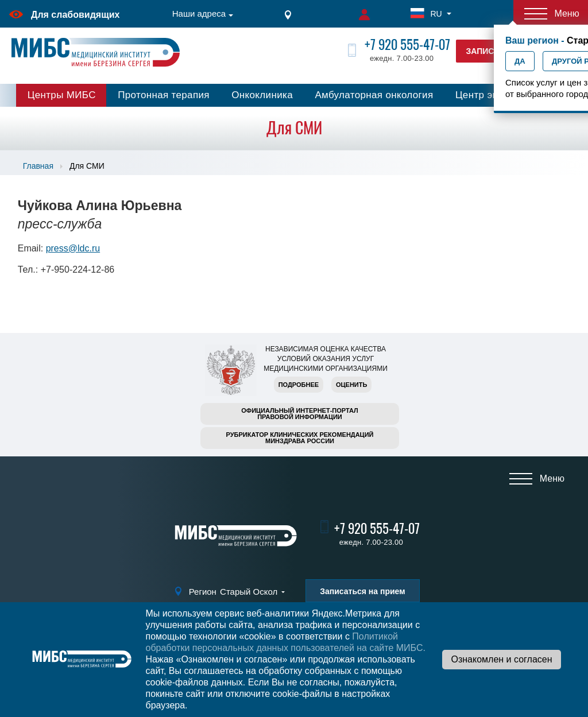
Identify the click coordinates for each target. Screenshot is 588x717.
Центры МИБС (62, 95)
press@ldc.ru (73, 248)
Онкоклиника (262, 95)
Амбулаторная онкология (374, 95)
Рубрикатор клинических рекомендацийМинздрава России (300, 438)
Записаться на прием (362, 591)
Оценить (351, 385)
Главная (38, 166)
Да (520, 61)
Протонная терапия (164, 95)
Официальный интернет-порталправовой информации (300, 414)
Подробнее (299, 385)
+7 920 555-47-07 (407, 44)
